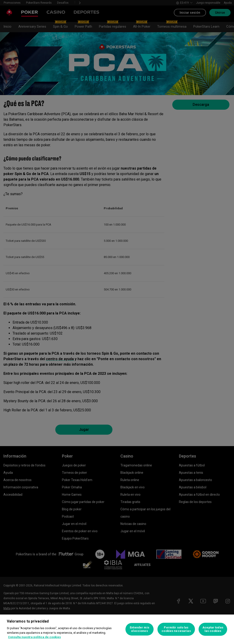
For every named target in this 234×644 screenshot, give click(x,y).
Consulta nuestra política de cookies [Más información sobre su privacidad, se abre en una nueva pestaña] (34, 637)
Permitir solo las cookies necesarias (176, 629)
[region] (117, 629)
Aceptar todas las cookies (213, 629)
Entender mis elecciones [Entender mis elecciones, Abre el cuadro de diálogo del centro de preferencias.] (140, 629)
